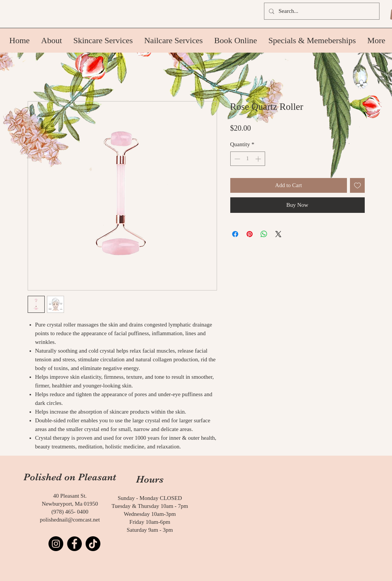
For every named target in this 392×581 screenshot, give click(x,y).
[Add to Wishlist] (357, 185)
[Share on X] (278, 234)
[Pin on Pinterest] (250, 234)
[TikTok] (93, 544)
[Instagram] (56, 544)
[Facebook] (74, 544)
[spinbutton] (248, 159)
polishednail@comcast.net (70, 520)
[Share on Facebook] (235, 234)
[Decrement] (237, 159)
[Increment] (259, 159)
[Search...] (321, 11)
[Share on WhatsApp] (264, 234)
